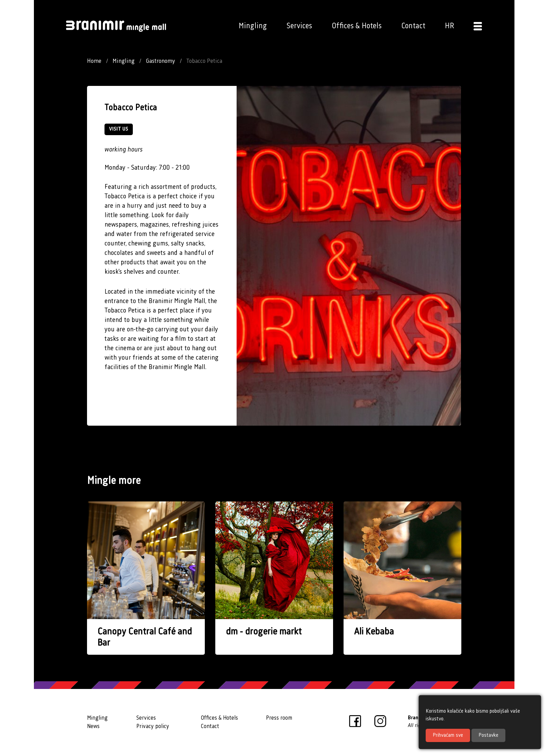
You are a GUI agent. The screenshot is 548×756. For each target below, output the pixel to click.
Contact (413, 26)
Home (94, 61)
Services (299, 26)
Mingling (253, 26)
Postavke (488, 735)
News (93, 726)
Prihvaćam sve (448, 735)
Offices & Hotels (357, 26)
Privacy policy (153, 726)
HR (449, 26)
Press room (279, 718)
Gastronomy (160, 61)
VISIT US (119, 129)
